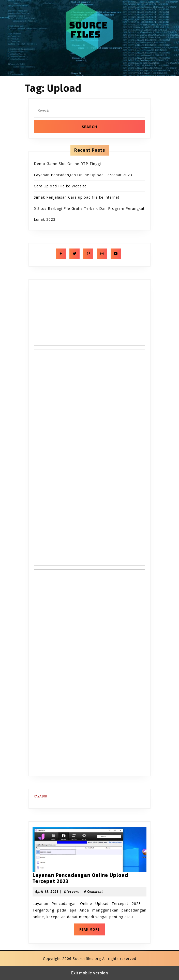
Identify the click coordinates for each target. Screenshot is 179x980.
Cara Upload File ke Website (60, 186)
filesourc (72, 892)
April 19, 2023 (47, 892)
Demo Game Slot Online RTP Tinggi (67, 164)
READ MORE (92, 931)
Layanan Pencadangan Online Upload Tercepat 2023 (83, 175)
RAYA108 (40, 797)
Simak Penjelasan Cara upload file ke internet (77, 197)
